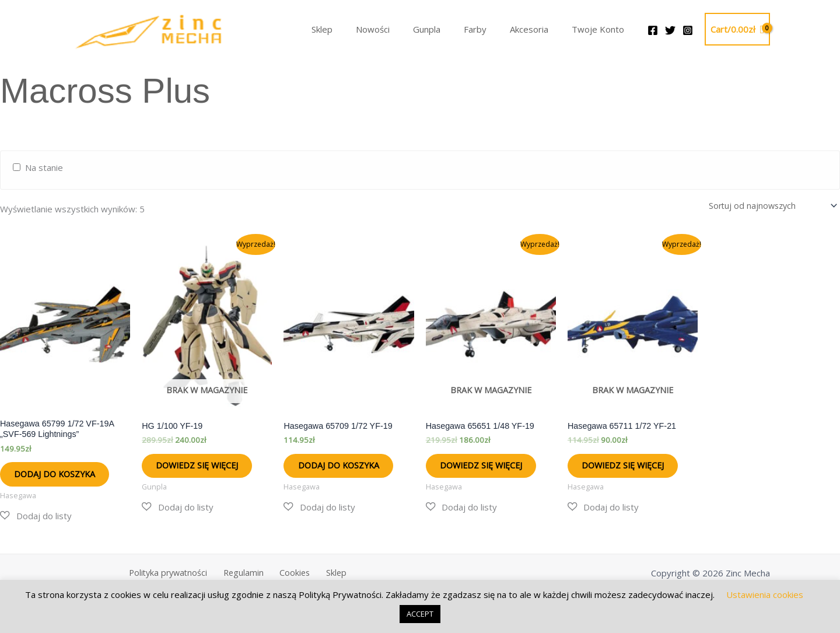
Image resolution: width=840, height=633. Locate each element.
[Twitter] (670, 30)
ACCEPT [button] (420, 614)
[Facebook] (653, 30)
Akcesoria (538, 29)
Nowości (399, 29)
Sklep (354, 29)
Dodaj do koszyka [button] (64, 478)
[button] (36, 523)
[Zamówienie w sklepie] (768, 205)
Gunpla (447, 29)
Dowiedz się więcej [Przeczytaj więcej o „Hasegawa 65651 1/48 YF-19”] (476, 474)
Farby (490, 29)
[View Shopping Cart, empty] (737, 29)
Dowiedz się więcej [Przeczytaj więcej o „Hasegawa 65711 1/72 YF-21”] (618, 474)
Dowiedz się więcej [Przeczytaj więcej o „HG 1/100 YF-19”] (192, 474)
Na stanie (44, 167)
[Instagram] (688, 30)
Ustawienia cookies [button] (765, 594)
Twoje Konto (601, 29)
